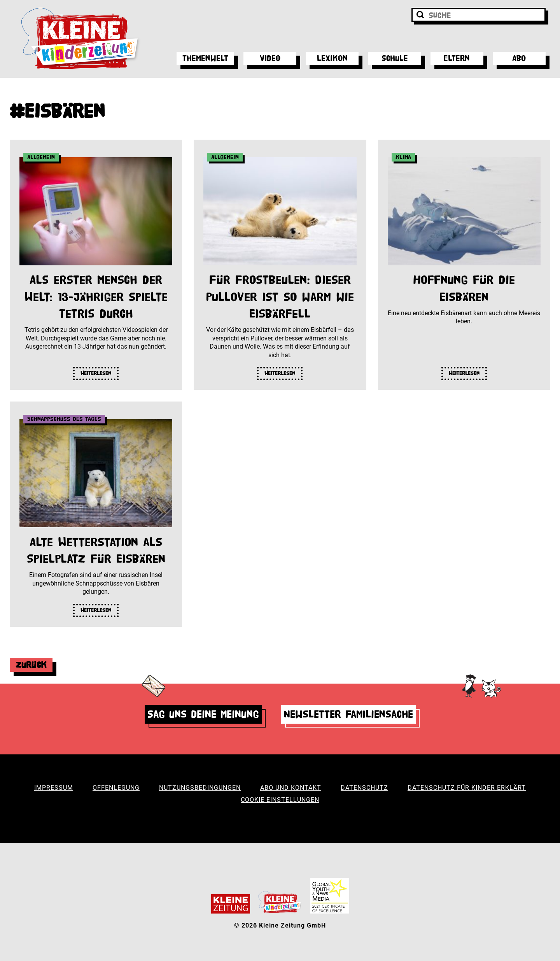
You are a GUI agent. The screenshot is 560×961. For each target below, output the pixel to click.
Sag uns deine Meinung (203, 714)
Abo (519, 58)
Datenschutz (364, 788)
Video (270, 58)
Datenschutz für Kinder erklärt (467, 788)
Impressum (54, 788)
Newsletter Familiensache (348, 714)
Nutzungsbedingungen (200, 788)
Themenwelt (205, 58)
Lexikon (332, 58)
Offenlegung (116, 788)
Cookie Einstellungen (280, 800)
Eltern (457, 58)
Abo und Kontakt (291, 788)
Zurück (31, 665)
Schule (395, 58)
